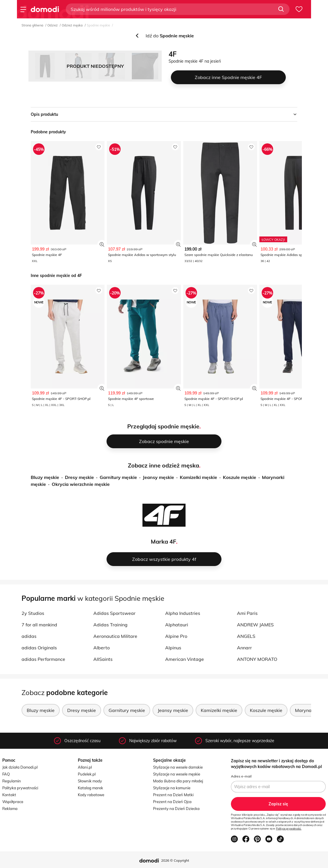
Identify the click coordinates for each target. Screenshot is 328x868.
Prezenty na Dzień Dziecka (176, 809)
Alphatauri (177, 625)
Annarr (244, 648)
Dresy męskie (79, 477)
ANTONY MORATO (257, 659)
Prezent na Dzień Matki (173, 795)
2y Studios (33, 613)
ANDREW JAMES (255, 625)
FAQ (6, 774)
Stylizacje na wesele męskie (177, 774)
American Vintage (185, 659)
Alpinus (173, 648)
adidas (29, 636)
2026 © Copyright (175, 860)
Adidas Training (110, 625)
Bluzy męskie (45, 477)
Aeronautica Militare (115, 636)
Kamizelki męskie (198, 477)
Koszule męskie (240, 477)
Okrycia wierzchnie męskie (81, 484)
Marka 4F (163, 541)
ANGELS (246, 636)
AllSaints (103, 659)
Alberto (102, 648)
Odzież (53, 25)
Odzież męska (72, 25)
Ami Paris (247, 613)
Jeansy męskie (158, 477)
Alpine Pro (176, 636)
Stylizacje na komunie (172, 788)
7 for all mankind (39, 625)
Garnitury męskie (118, 477)
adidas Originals (39, 648)
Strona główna (32, 25)
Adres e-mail (241, 776)
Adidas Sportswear (114, 613)
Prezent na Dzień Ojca (172, 802)
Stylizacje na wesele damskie (178, 767)
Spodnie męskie (98, 25)
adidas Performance (43, 659)
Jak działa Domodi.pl (20, 767)
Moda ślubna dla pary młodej (178, 781)
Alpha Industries (183, 613)
